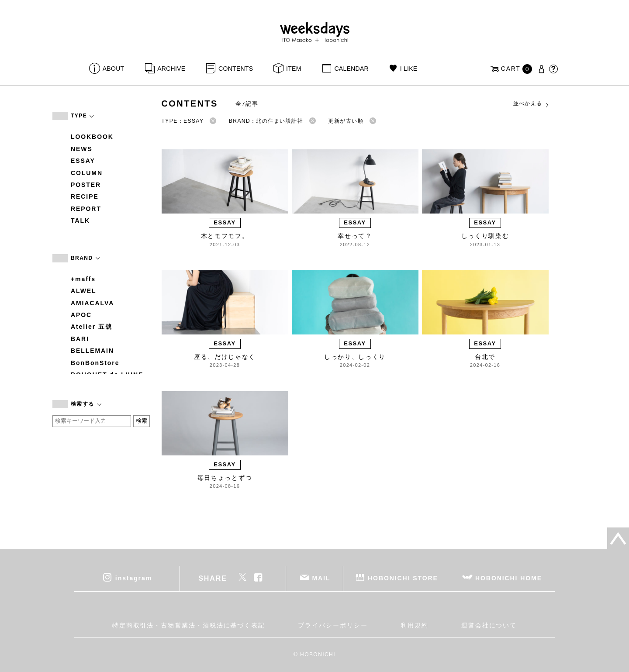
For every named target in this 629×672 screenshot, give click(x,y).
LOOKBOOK (92, 137)
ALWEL (84, 291)
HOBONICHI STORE (403, 578)
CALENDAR (351, 69)
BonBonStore (95, 363)
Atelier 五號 (92, 327)
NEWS (82, 149)
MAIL (321, 578)
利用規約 (415, 625)
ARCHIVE (171, 69)
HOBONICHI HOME (509, 578)
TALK (80, 221)
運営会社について (489, 625)
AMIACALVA (92, 303)
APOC (81, 315)
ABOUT (114, 69)
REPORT (86, 209)
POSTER (86, 185)
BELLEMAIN (92, 351)
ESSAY (83, 161)
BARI (80, 339)
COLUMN (87, 173)
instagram (134, 578)
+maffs (83, 279)
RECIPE (85, 196)
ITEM (294, 69)
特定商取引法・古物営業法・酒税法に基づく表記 (189, 625)
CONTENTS (236, 69)
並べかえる (532, 104)
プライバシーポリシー (333, 625)
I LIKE (409, 69)
